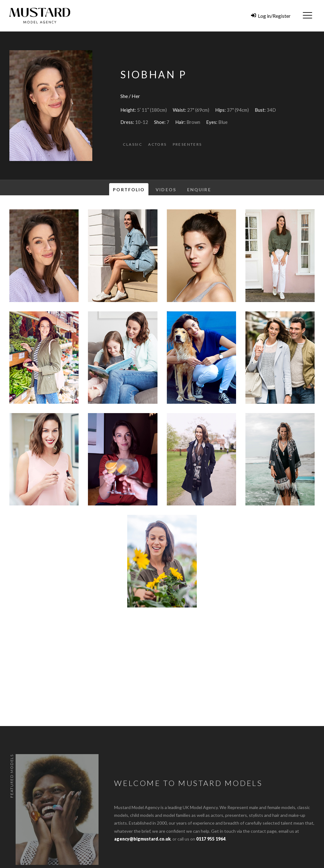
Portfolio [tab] (129, 190)
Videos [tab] (166, 190)
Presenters (187, 144)
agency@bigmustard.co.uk (142, 839)
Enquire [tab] (199, 190)
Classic (133, 144)
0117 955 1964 (211, 839)
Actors (157, 144)
